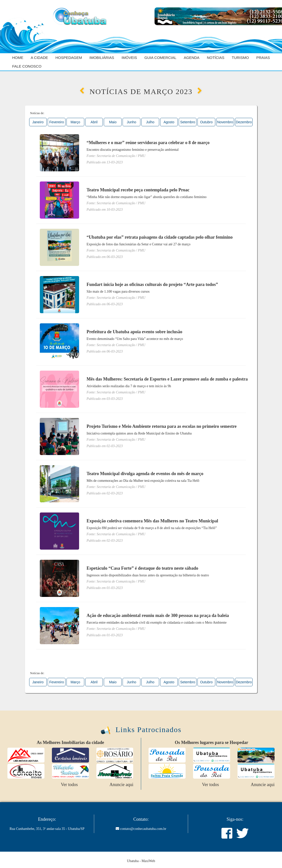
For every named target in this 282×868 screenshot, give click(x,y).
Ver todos (69, 785)
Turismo (240, 58)
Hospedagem (69, 58)
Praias (263, 58)
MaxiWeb (148, 861)
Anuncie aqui (121, 785)
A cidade (39, 58)
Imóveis (129, 58)
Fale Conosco (27, 66)
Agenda (192, 58)
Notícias (216, 58)
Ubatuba (133, 861)
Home (18, 58)
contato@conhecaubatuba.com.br (143, 829)
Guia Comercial (160, 58)
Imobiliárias (102, 58)
